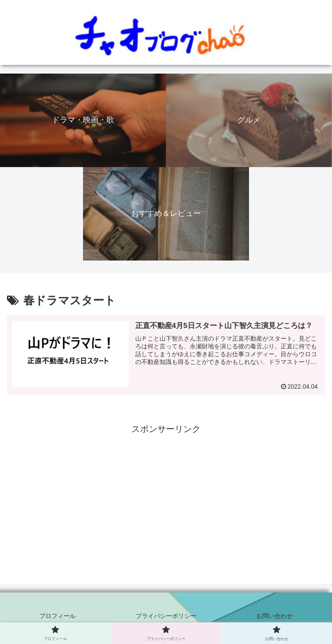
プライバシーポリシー (166, 616)
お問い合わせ (275, 616)
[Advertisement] (166, 497)
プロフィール (57, 616)
